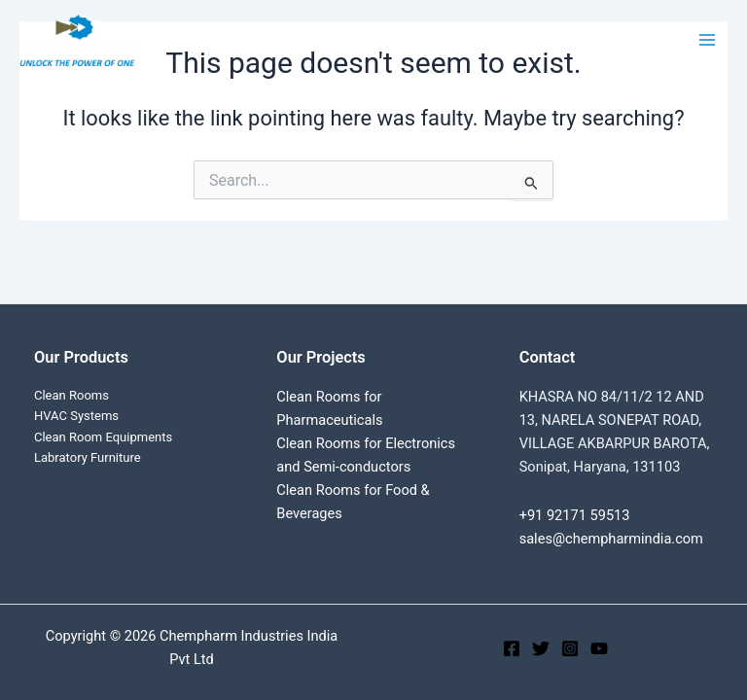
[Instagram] (570, 648)
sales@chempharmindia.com (611, 539)
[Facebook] (512, 648)
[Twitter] (541, 648)
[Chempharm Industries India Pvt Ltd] (78, 41)
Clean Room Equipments (103, 437)
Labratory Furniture (88, 457)
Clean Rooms (71, 395)
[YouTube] (599, 648)
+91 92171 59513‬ (575, 515)
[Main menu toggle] (707, 40)
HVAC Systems (76, 416)
